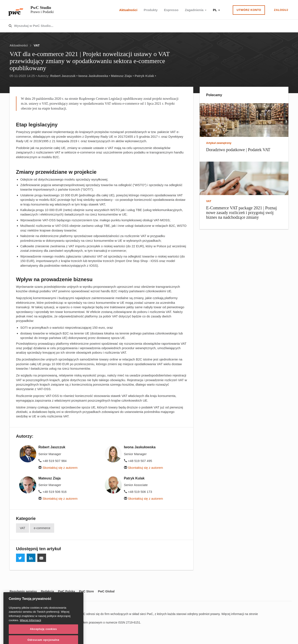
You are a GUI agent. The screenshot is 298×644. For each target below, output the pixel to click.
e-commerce (42, 528)
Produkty (151, 10)
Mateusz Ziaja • (122, 76)
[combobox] (140, 26)
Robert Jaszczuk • (64, 76)
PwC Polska (66, 591)
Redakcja (47, 591)
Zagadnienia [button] (196, 10)
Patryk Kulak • (145, 76)
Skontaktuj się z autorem (58, 468)
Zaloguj (281, 10)
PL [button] (216, 10)
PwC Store (86, 591)
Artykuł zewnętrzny (219, 143)
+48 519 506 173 (138, 492)
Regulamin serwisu (23, 591)
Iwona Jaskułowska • (94, 76)
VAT (37, 45)
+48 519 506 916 (52, 492)
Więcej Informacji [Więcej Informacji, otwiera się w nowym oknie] (31, 635)
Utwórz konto (249, 10)
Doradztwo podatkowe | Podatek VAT (238, 150)
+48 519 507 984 (52, 461)
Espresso (171, 10)
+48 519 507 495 (138, 461)
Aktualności (128, 10)
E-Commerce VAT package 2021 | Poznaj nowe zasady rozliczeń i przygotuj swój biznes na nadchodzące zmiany (241, 213)
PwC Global (106, 591)
